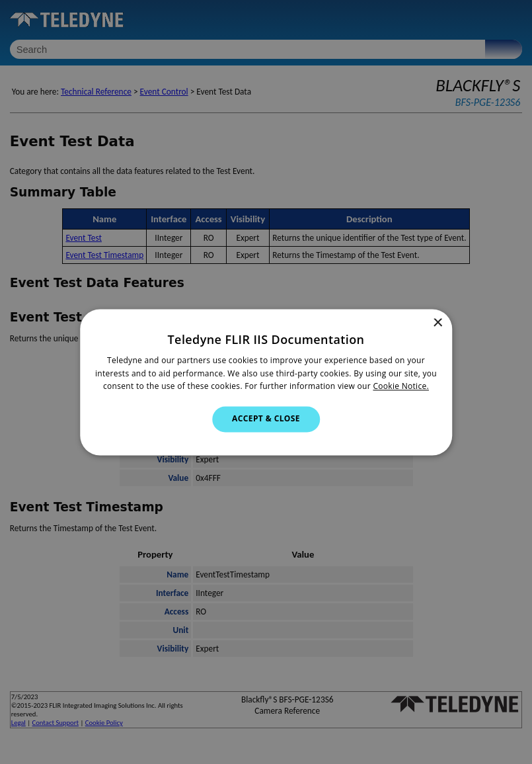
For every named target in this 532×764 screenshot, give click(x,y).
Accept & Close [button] (266, 419)
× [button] (437, 323)
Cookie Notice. (401, 387)
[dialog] (266, 382)
